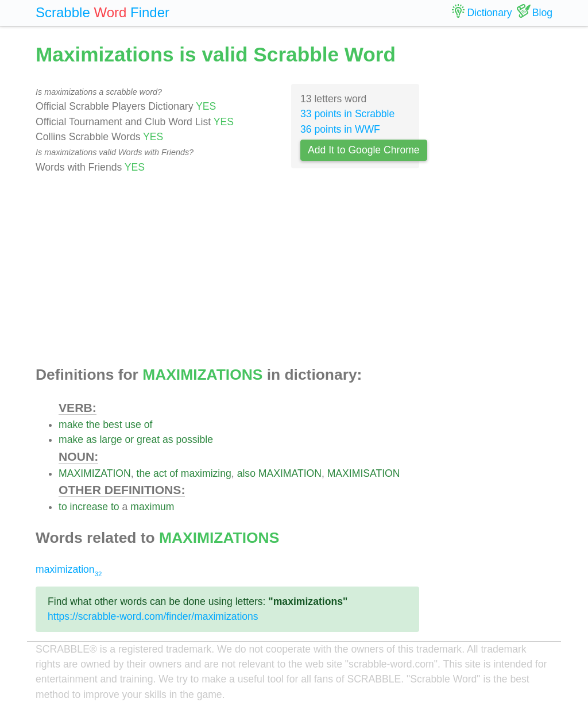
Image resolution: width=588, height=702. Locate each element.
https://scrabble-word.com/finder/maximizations (153, 616)
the (93, 425)
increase (89, 507)
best (112, 425)
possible (194, 439)
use (133, 425)
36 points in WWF (340, 129)
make (71, 425)
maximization (69, 569)
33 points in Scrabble (347, 114)
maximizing (206, 473)
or (129, 439)
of (148, 425)
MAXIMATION (290, 473)
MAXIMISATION (364, 473)
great (148, 439)
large (111, 439)
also (246, 473)
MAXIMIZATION (95, 473)
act (160, 473)
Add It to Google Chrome (364, 150)
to (63, 507)
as (92, 439)
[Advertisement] (227, 271)
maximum (152, 507)
